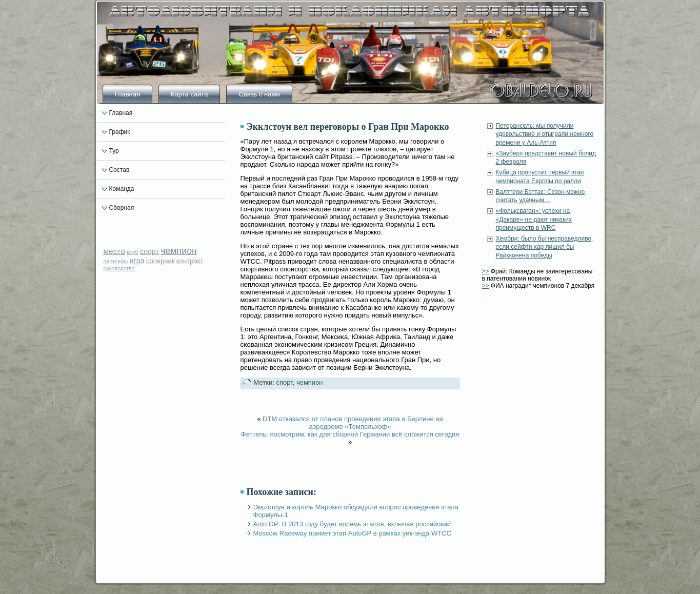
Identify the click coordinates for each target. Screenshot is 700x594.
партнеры (116, 261)
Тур (114, 151)
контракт (190, 261)
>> (486, 271)
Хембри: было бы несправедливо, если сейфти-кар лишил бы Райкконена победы (545, 247)
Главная (127, 94)
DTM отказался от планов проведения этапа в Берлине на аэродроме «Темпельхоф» (353, 423)
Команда (122, 189)
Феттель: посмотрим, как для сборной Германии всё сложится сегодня (350, 434)
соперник (161, 261)
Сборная (122, 208)
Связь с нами (259, 94)
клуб (133, 252)
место (114, 251)
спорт (149, 251)
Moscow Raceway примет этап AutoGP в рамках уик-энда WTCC (352, 533)
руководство (119, 268)
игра (137, 261)
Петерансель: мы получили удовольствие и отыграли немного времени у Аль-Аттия (545, 134)
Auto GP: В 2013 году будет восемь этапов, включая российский (352, 524)
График (120, 132)
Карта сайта (189, 94)
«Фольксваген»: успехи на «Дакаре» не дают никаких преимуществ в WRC (534, 219)
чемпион (179, 251)
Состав (119, 170)
